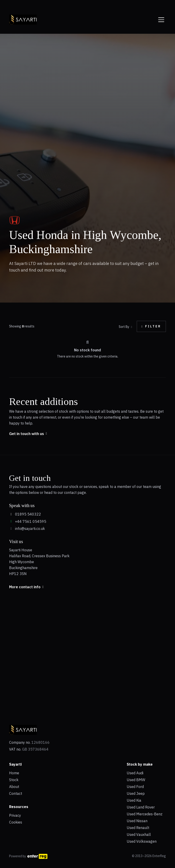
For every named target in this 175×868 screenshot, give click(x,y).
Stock (14, 780)
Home (14, 773)
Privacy (15, 815)
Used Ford (135, 787)
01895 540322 (25, 514)
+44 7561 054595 (28, 521)
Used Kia (134, 800)
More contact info (26, 587)
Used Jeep (136, 793)
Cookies (16, 822)
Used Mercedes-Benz (145, 814)
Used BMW (136, 780)
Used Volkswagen (142, 841)
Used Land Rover (141, 807)
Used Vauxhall (139, 834)
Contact (16, 793)
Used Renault (138, 828)
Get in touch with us (28, 434)
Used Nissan (137, 821)
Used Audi (135, 773)
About (14, 787)
